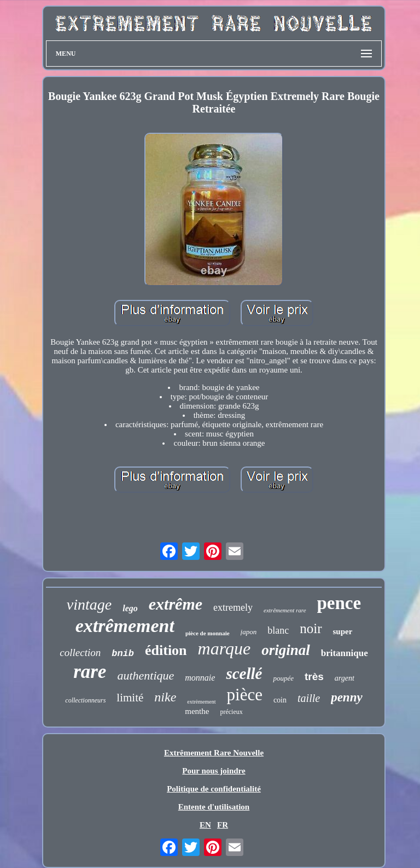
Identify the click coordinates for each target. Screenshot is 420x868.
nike (165, 697)
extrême (176, 604)
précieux (231, 712)
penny (347, 697)
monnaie (200, 678)
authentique (145, 675)
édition (166, 650)
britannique (345, 653)
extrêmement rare (285, 610)
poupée (283, 678)
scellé (244, 674)
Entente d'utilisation (214, 807)
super (343, 631)
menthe (197, 711)
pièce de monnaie (208, 633)
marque (224, 648)
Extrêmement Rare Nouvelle (214, 753)
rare (90, 672)
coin (280, 700)
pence (339, 603)
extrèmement (201, 702)
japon (249, 632)
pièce (245, 695)
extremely (233, 607)
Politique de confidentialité (214, 789)
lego (130, 608)
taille (309, 698)
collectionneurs (85, 700)
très (314, 677)
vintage (89, 604)
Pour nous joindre (214, 771)
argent (345, 678)
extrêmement (125, 626)
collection (80, 653)
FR (223, 825)
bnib (123, 654)
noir (311, 628)
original (286, 650)
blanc (278, 630)
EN (205, 825)
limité (130, 698)
